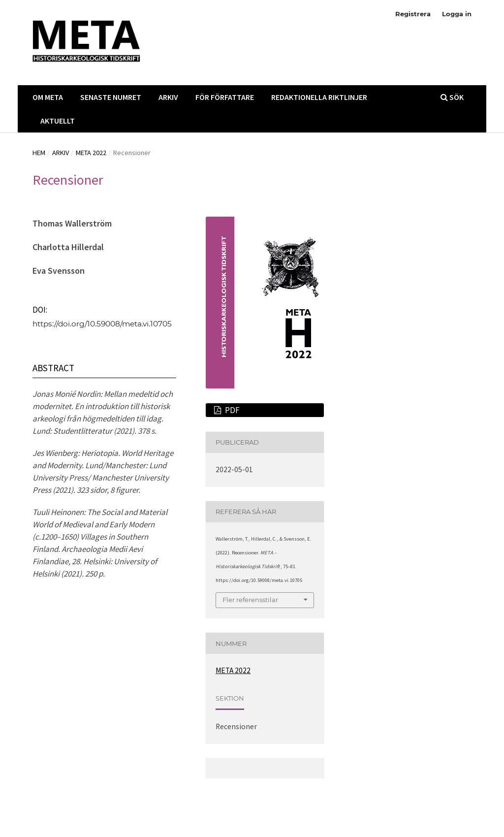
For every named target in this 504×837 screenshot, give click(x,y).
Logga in (457, 14)
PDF (232, 410)
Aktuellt (58, 121)
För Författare (225, 97)
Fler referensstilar (250, 600)
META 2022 (91, 153)
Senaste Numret (111, 97)
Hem (39, 153)
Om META (48, 97)
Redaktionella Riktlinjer (319, 97)
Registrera (413, 14)
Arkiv (168, 97)
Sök (452, 97)
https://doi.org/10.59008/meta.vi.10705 (102, 324)
